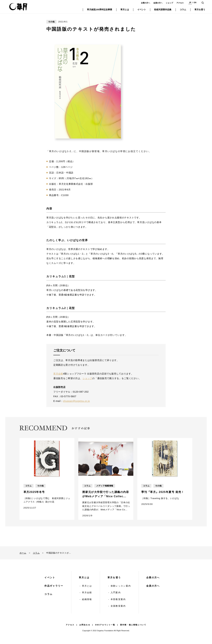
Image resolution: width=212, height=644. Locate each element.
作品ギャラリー (54, 586)
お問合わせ (85, 625)
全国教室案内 (118, 606)
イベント (50, 577)
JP (190, 2)
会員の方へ (158, 3)
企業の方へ (146, 3)
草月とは (84, 577)
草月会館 (58, 374)
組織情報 (87, 599)
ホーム (23, 553)
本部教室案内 (118, 599)
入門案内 (116, 593)
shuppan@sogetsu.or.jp (77, 401)
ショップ (169, 3)
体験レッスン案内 (121, 586)
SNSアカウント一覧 (105, 625)
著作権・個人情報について (133, 625)
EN (195, 2)
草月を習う (114, 577)
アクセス (180, 3)
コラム (36, 553)
